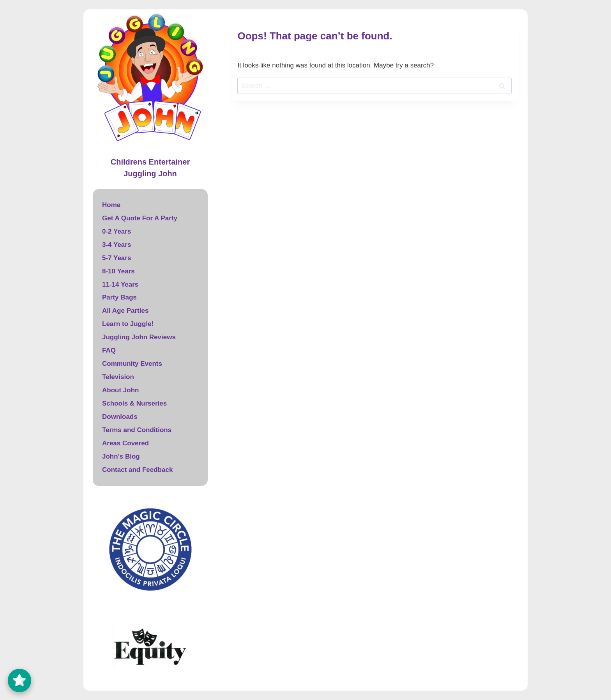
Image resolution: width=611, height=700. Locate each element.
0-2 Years (117, 231)
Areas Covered (125, 443)
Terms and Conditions (137, 430)
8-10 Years (118, 271)
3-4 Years (117, 245)
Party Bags (119, 297)
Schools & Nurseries (134, 403)
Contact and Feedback (137, 470)
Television (118, 377)
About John (120, 390)
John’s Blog (121, 456)
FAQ (109, 350)
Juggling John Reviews (139, 337)
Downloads (120, 417)
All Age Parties (125, 311)
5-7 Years (117, 258)
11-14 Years (120, 284)
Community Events (132, 364)
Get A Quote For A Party (140, 218)
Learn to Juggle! (128, 324)
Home (111, 205)
